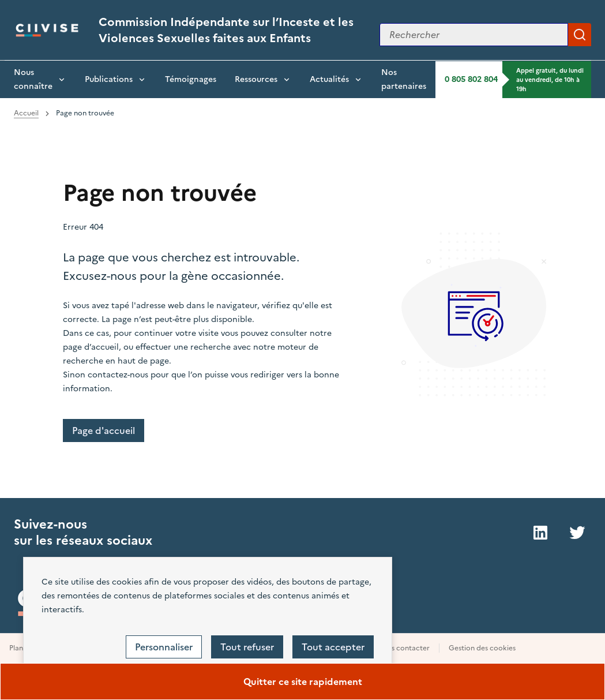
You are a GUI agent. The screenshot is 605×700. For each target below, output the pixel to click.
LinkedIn (540, 533)
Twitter (577, 533)
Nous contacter (403, 648)
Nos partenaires (404, 79)
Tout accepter (333, 647)
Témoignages (191, 79)
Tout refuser (247, 647)
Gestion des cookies (482, 648)
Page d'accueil (104, 431)
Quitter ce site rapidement (303, 682)
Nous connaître (33, 79)
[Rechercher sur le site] (474, 35)
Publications (109, 79)
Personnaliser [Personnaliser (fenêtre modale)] (164, 647)
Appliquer (580, 35)
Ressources (256, 79)
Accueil (26, 113)
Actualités (329, 79)
